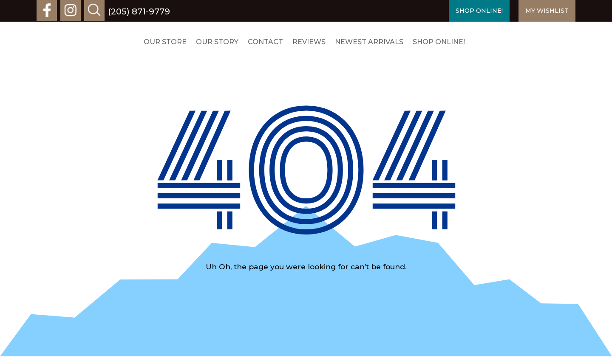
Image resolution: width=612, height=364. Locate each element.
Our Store (165, 42)
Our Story (217, 42)
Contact (265, 42)
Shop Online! (439, 42)
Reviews (309, 42)
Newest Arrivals (369, 42)
